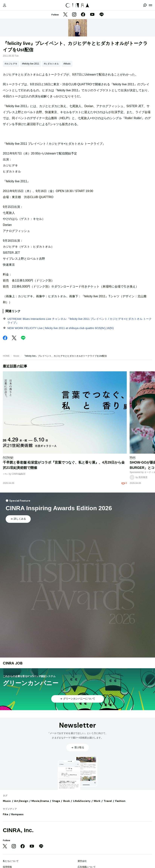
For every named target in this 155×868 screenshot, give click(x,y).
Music (16, 356)
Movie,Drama (40, 801)
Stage (56, 801)
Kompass (17, 814)
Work (97, 801)
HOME (6, 356)
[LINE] (102, 15)
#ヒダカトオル (51, 64)
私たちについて (11, 861)
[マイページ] (5, 5)
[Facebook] (83, 15)
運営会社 (82, 861)
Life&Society (82, 801)
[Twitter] (65, 15)
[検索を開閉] (145, 5)
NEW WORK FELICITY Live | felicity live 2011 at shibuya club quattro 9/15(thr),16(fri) (61, 328)
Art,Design (21, 801)
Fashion (120, 801)
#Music (67, 64)
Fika (5, 814)
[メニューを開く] (150, 5)
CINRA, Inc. (18, 830)
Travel (108, 801)
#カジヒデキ (11, 64)
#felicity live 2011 (31, 64)
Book (67, 801)
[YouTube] (92, 15)
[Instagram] (74, 15)
